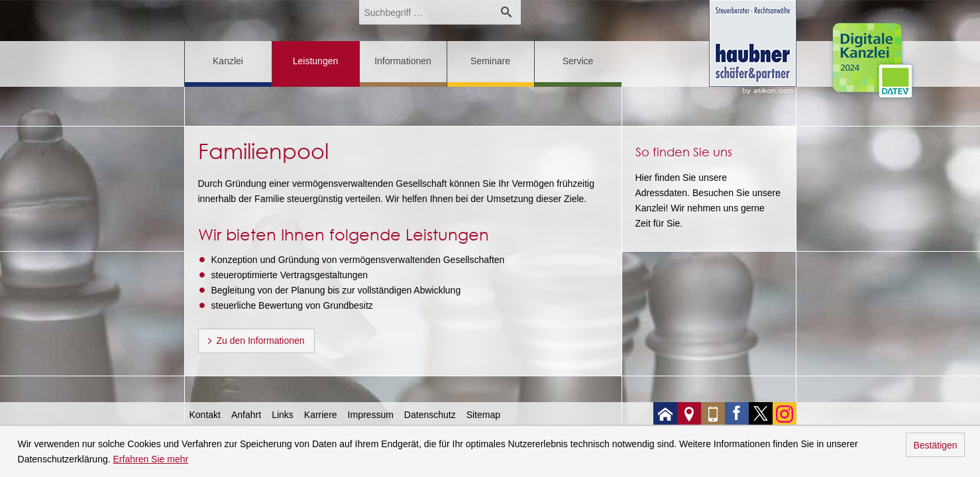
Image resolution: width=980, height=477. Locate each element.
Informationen (403, 61)
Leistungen (316, 61)
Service (578, 61)
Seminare (490, 61)
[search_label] (425, 12)
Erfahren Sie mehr (151, 459)
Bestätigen (935, 445)
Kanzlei (228, 61)
